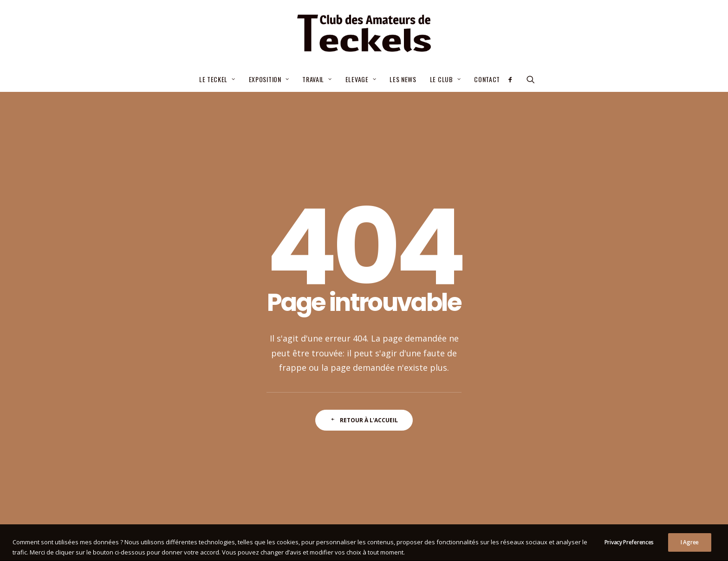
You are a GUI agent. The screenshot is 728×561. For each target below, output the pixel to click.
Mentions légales (302, 543)
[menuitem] (217, 79)
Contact (487, 79)
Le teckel (217, 79)
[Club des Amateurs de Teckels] (364, 33)
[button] (513, 79)
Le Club (445, 79)
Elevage (361, 79)
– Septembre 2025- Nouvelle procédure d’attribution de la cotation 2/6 (346, 420)
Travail (317, 79)
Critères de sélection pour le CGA (335, 393)
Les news (403, 79)
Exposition (269, 79)
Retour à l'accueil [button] (364, 307)
